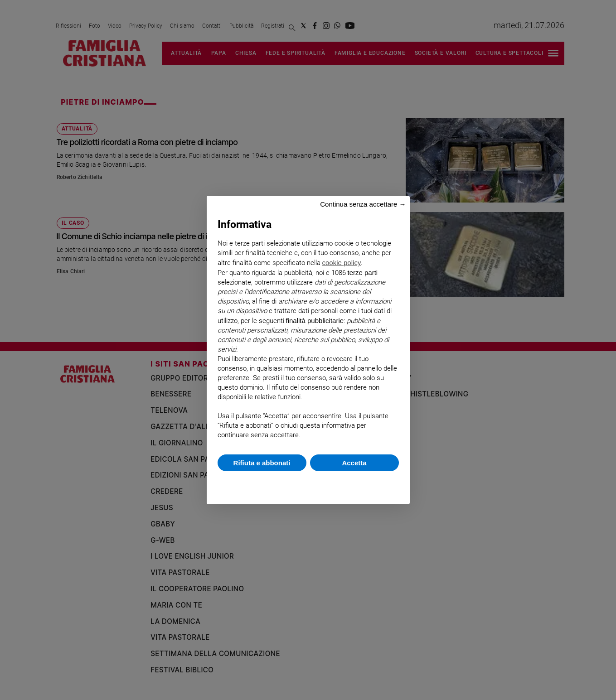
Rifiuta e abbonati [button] (262, 463)
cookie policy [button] (342, 263)
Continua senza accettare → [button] (363, 204)
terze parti (363, 273)
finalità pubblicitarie (315, 321)
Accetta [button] (354, 463)
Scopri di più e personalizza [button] (308, 483)
